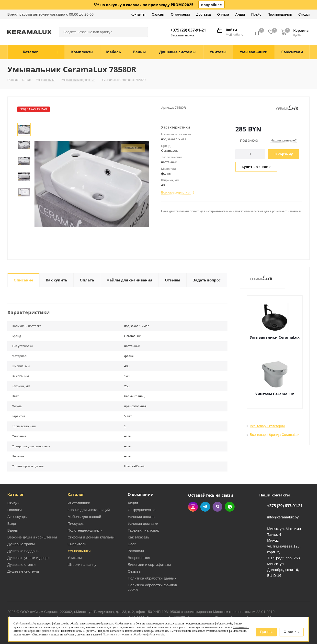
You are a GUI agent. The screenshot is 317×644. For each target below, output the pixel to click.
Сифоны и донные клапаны (91, 537)
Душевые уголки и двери (28, 558)
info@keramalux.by (283, 517)
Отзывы (134, 571)
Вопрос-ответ (139, 558)
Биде (12, 523)
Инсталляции (79, 503)
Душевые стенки (21, 564)
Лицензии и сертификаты (149, 564)
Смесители (77, 544)
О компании (141, 494)
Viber (217, 507)
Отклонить (292, 632)
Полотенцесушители (85, 530)
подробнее (211, 5)
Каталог (16, 494)
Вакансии (136, 551)
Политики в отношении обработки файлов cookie (133, 634)
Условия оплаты (142, 517)
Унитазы (75, 558)
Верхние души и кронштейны (32, 537)
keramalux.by (28, 623)
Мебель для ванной (84, 517)
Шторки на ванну (82, 564)
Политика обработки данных (152, 578)
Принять (266, 632)
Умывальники (79, 551)
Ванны (13, 530)
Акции (133, 503)
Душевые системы (23, 571)
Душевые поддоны (23, 551)
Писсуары (76, 523)
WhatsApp (230, 507)
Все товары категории (267, 426)
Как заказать (138, 537)
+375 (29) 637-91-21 (188, 30)
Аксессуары (17, 517)
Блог (132, 544)
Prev (24, 119)
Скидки (13, 503)
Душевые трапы (21, 544)
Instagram (193, 507)
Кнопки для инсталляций (89, 510)
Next (24, 203)
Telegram (205, 507)
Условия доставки (143, 523)
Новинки (15, 510)
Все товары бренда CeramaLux (275, 435)
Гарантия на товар (143, 530)
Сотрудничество (142, 510)
